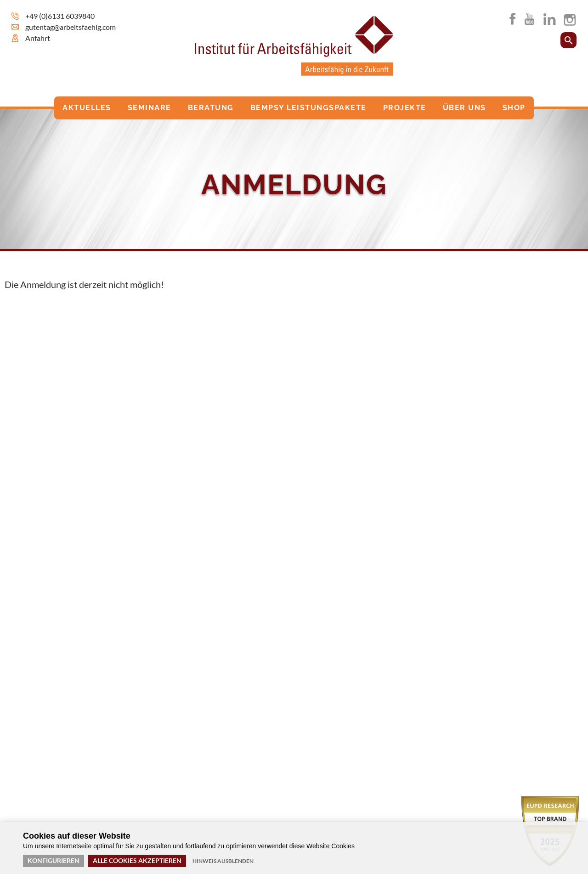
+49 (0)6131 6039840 (60, 16)
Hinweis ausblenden (223, 861)
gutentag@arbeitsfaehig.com (71, 27)
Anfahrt (38, 38)
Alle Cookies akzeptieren (137, 860)
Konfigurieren (54, 860)
